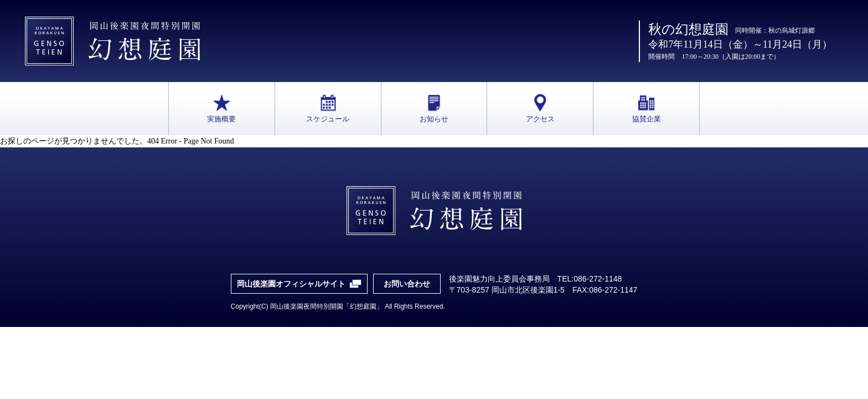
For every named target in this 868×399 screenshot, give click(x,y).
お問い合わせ (407, 284)
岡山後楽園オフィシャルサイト (291, 284)
